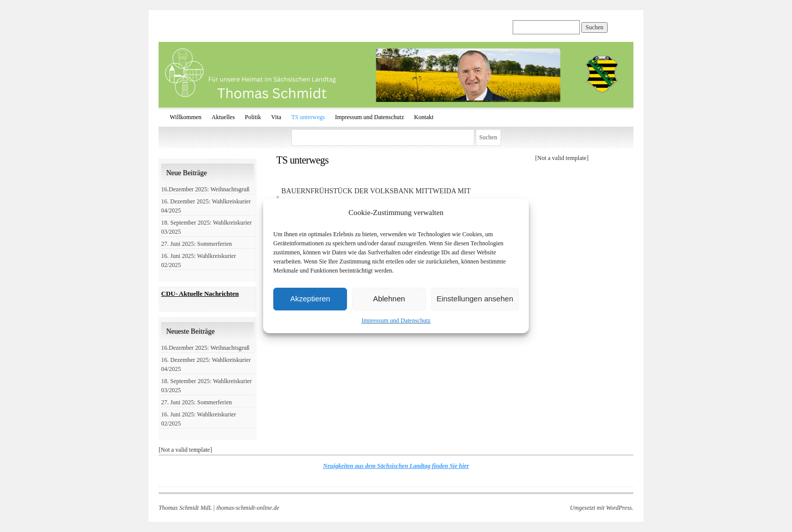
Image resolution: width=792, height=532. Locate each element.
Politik (253, 117)
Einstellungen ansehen (475, 299)
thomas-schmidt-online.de (247, 508)
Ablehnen (389, 299)
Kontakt (424, 117)
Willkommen (186, 117)
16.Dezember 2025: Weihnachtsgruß (205, 189)
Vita (276, 117)
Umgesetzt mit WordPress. (602, 508)
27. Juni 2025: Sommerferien (196, 244)
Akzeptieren (310, 299)
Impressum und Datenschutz (396, 321)
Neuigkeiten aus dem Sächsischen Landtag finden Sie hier (396, 466)
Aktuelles (223, 117)
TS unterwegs (308, 117)
